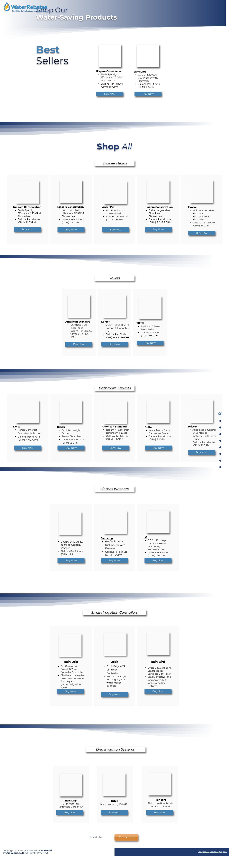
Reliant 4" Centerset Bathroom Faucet (118, 431)
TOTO (140, 323)
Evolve (192, 207)
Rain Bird (160, 800)
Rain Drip (71, 801)
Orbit (114, 801)
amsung (140, 72)
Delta (17, 427)
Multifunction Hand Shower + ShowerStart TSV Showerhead (204, 215)
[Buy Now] (110, 94)
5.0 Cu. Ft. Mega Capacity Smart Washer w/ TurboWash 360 (157, 545)
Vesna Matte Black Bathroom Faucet (159, 432)
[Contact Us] (126, 837)
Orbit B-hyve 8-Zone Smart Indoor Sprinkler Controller (160, 671)
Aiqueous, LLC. (15, 853)
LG (58, 539)
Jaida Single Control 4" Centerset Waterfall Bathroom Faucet (204, 434)
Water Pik (108, 207)
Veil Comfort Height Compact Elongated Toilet (117, 328)
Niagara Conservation (109, 71)
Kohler (105, 322)
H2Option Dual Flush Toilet (78, 326)
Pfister (192, 427)
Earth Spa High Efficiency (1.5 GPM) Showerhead (112, 77)
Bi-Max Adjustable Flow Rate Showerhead (159, 213)
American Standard (78, 322)
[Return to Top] (96, 837)
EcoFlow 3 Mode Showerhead (116, 212)
